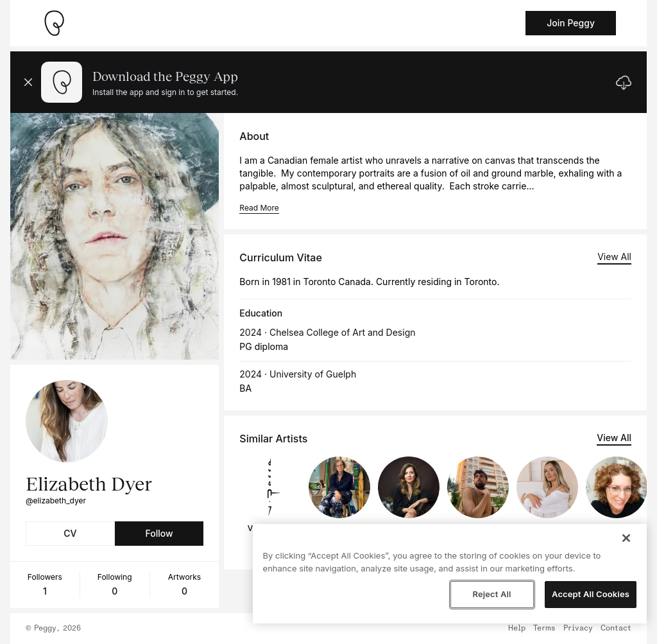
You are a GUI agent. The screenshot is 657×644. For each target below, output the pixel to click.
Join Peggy (571, 23)
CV (70, 533)
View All (614, 257)
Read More (259, 208)
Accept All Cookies (591, 594)
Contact (616, 629)
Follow (159, 533)
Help (517, 629)
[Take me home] (54, 23)
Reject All (491, 594)
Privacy (578, 629)
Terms (544, 629)
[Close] (626, 538)
